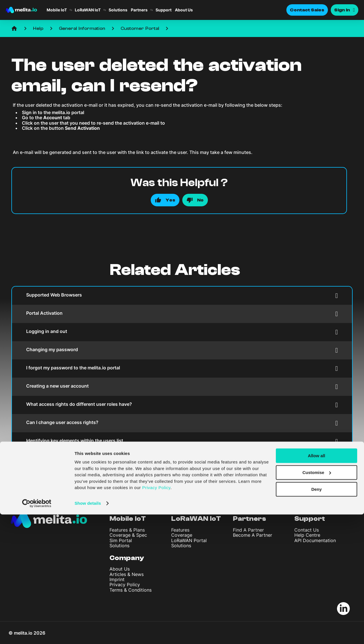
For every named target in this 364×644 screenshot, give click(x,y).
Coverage (182, 535)
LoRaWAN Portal (189, 540)
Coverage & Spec (128, 535)
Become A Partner (253, 535)
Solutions (118, 10)
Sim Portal (121, 540)
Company (127, 558)
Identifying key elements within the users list (182, 441)
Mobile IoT (57, 10)
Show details (88, 633)
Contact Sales (307, 10)
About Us (184, 10)
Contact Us (307, 530)
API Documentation (315, 540)
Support (164, 10)
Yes (170, 200)
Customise (317, 602)
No (200, 200)
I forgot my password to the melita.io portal (182, 368)
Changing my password (182, 350)
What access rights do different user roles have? (182, 405)
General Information (82, 28)
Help (38, 28)
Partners (139, 10)
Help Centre (307, 535)
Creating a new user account (182, 387)
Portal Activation (182, 314)
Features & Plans (127, 530)
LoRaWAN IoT (88, 10)
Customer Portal (140, 28)
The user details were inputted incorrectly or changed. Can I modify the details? (182, 459)
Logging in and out (182, 332)
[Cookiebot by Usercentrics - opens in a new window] (37, 633)
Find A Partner (248, 530)
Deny (317, 619)
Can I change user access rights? (182, 423)
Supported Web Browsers (182, 296)
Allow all (317, 585)
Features (180, 530)
